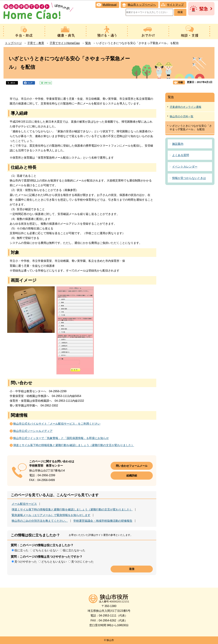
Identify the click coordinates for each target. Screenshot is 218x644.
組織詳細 (132, 475)
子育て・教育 (36, 43)
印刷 (181, 82)
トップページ (13, 43)
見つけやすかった (26, 562)
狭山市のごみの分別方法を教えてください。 (40, 521)
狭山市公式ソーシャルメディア (33, 431)
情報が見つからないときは (189, 178)
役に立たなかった (74, 550)
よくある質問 (181, 155)
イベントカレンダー (185, 167)
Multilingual (110, 5)
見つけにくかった (82, 562)
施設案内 (178, 144)
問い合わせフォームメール (132, 466)
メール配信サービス (24, 504)
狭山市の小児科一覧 (182, 116)
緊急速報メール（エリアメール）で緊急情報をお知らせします (51, 515)
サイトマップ (175, 5)
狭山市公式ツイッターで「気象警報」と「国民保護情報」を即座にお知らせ (61, 438)
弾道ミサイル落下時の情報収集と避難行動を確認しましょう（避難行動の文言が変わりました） (74, 445)
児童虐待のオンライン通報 (185, 107)
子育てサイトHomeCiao (65, 43)
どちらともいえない (46, 550)
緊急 (88, 43)
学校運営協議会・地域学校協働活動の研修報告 (103, 521)
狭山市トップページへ (142, 5)
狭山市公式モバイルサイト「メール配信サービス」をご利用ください (57, 424)
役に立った (21, 550)
